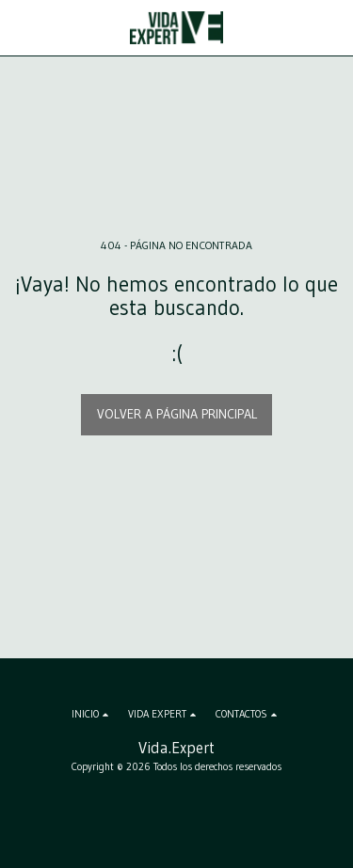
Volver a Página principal (177, 414)
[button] (21, 27)
